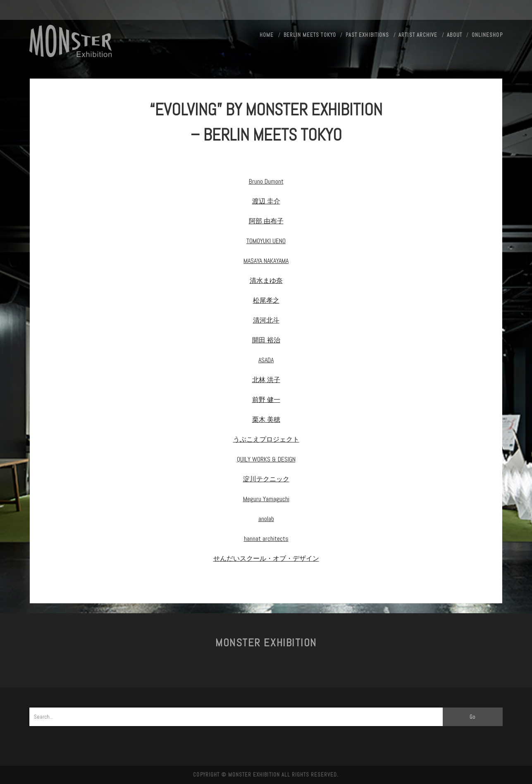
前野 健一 (266, 400)
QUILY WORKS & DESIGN (266, 459)
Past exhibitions (367, 35)
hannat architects (266, 539)
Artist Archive (418, 35)
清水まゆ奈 (266, 281)
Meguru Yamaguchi (266, 499)
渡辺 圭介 (266, 201)
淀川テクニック (266, 479)
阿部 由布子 (266, 221)
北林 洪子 (266, 380)
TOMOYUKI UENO (266, 241)
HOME (267, 35)
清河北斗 (266, 320)
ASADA (266, 360)
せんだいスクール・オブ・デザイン (266, 558)
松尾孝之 (266, 300)
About (454, 35)
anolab (266, 519)
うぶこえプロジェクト (266, 439)
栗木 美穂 (266, 419)
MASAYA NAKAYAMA (266, 261)
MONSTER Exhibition (266, 643)
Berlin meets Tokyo (310, 35)
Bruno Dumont (266, 181)
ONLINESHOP (487, 35)
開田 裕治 (266, 340)
